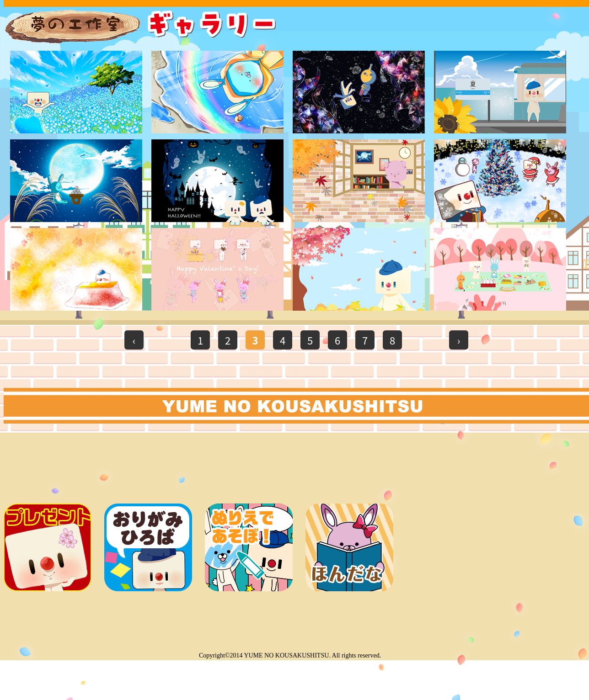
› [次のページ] (459, 340)
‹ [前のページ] (134, 340)
